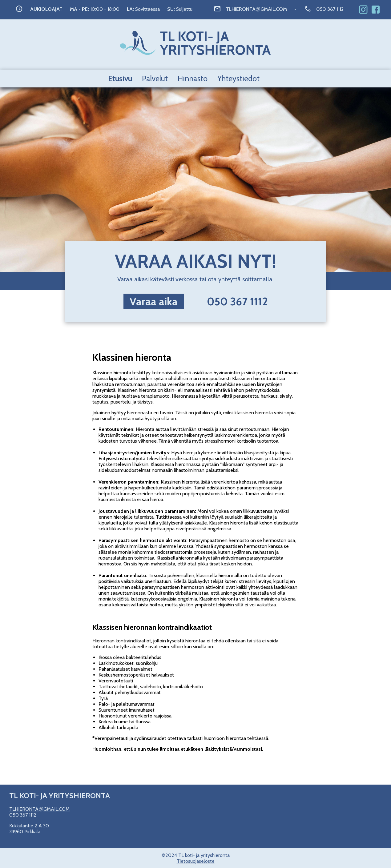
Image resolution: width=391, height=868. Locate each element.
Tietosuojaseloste (196, 861)
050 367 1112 (330, 9)
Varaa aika (154, 301)
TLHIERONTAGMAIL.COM (256, 9)
